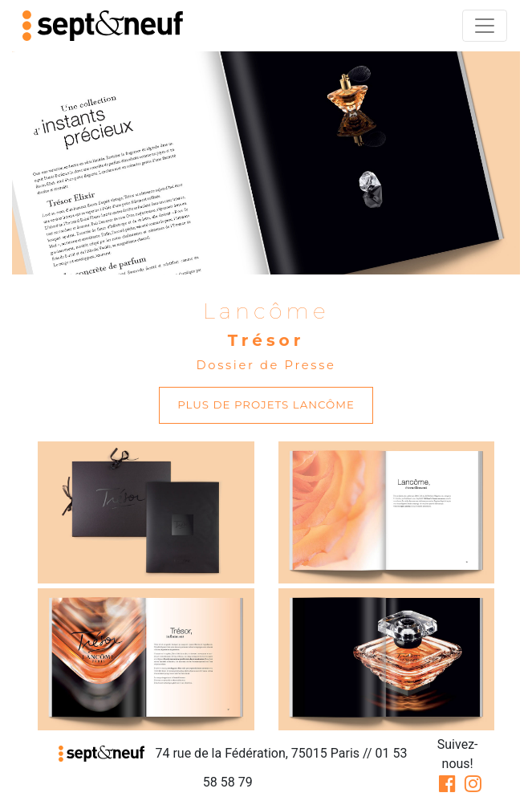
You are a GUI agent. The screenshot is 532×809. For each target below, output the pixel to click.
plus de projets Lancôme (266, 404)
